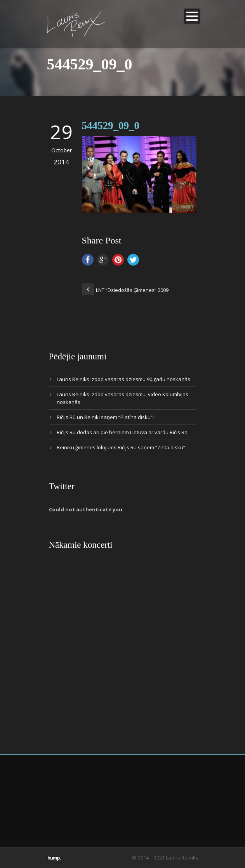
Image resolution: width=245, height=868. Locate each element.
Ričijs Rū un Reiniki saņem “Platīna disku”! (105, 417)
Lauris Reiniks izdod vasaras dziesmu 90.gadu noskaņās (123, 379)
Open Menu (192, 16)
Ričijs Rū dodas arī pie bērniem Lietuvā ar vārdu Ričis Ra (122, 432)
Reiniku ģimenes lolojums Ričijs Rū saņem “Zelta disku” (121, 447)
